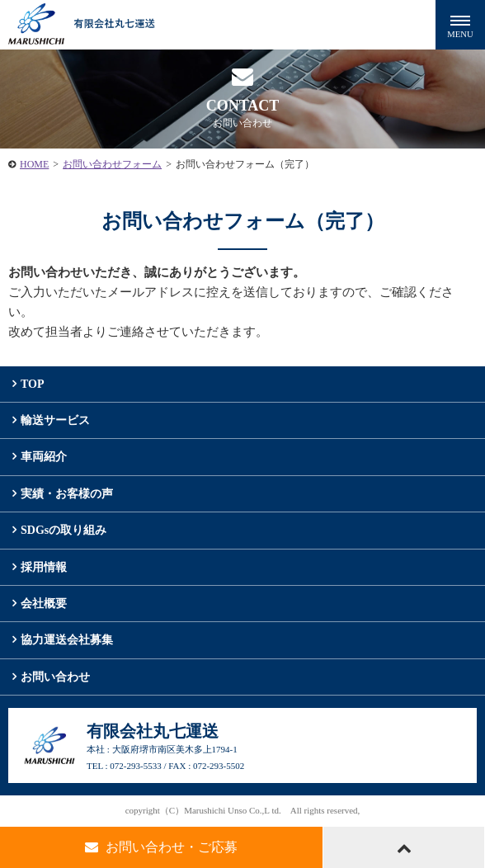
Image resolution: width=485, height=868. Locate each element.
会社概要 (44, 604)
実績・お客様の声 (67, 494)
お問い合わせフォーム (112, 164)
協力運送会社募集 (67, 640)
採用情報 (44, 567)
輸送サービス (55, 420)
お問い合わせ (55, 677)
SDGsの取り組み (64, 530)
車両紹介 (44, 457)
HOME (34, 164)
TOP (33, 384)
